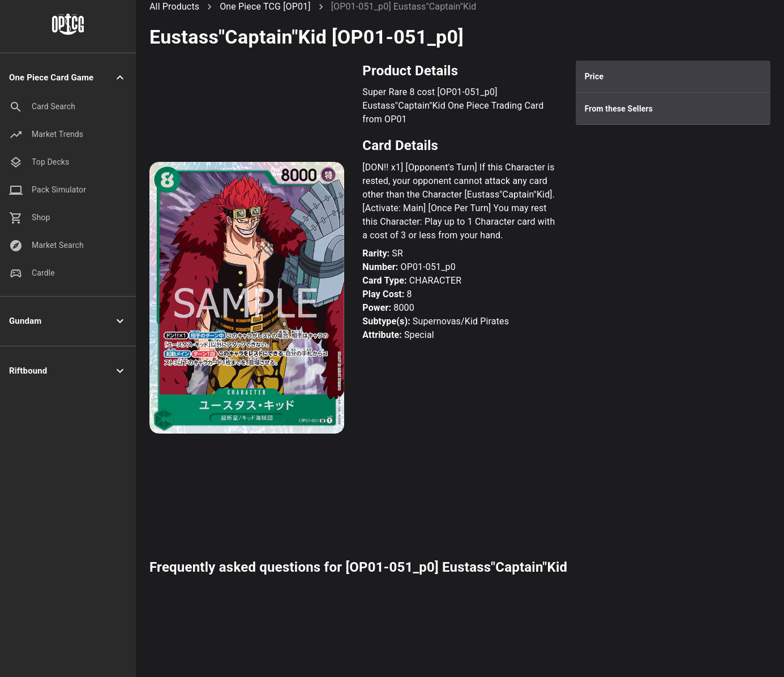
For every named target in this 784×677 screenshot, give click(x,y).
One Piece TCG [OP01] (265, 7)
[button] (68, 78)
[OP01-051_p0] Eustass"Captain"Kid (404, 7)
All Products (174, 7)
